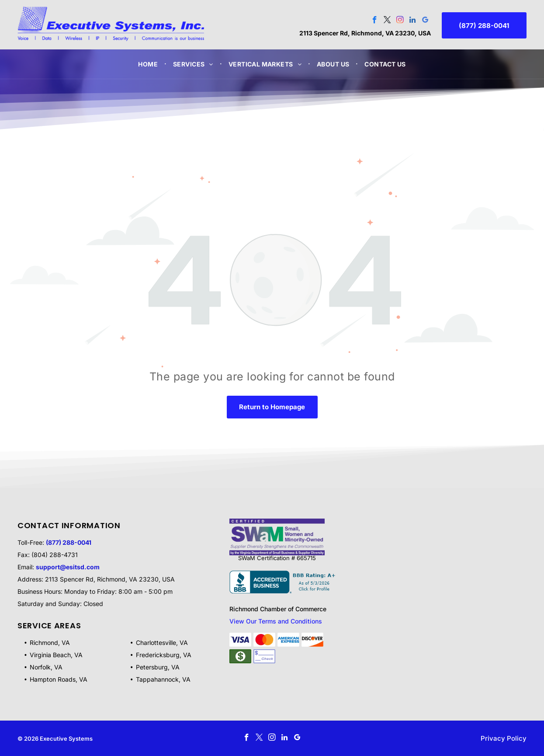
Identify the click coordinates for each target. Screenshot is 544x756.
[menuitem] (149, 64)
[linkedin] (413, 21)
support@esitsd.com (68, 567)
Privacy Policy (504, 738)
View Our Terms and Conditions (276, 621)
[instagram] (400, 21)
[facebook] (375, 21)
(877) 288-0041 (69, 542)
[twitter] (387, 21)
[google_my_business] (425, 21)
